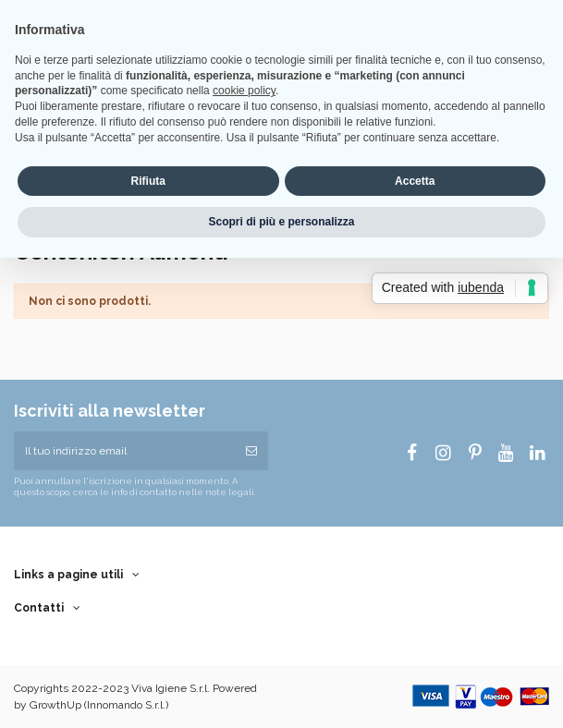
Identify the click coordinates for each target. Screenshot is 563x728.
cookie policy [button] (244, 326)
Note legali (264, 14)
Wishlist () (167, 31)
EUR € (107, 31)
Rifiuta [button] (148, 416)
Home (157, 14)
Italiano (44, 31)
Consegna (205, 14)
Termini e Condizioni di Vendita (367, 14)
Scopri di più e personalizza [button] (281, 457)
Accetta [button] (415, 416)
